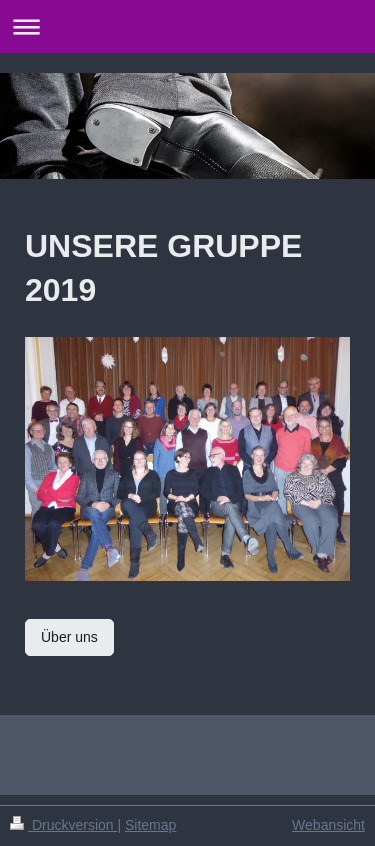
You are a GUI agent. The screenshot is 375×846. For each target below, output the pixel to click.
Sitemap (150, 825)
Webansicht (328, 825)
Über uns (69, 637)
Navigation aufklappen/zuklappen (187, 26)
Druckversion (63, 825)
